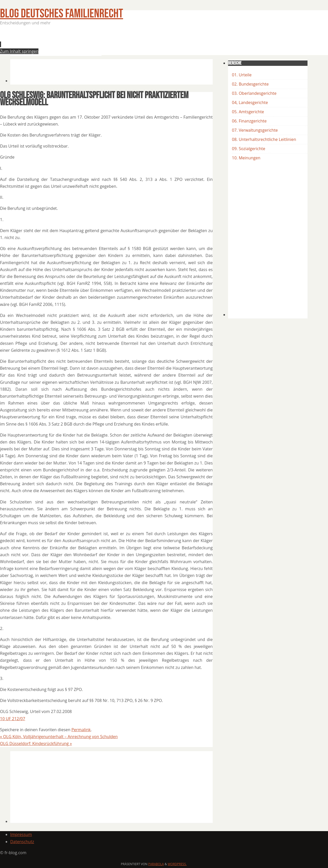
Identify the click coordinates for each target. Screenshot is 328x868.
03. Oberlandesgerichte (254, 93)
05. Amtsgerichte (248, 112)
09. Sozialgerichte (249, 149)
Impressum (21, 834)
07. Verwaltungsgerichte (255, 130)
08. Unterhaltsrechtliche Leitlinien (264, 139)
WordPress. (177, 864)
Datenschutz (22, 842)
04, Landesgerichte (250, 102)
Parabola (156, 864)
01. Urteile (242, 75)
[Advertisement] (104, 42)
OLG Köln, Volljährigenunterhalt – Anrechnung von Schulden (59, 737)
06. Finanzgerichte (249, 121)
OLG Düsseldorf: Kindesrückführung (36, 743)
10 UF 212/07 (13, 719)
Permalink (81, 730)
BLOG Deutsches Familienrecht (61, 14)
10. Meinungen (246, 158)
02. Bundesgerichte (250, 84)
